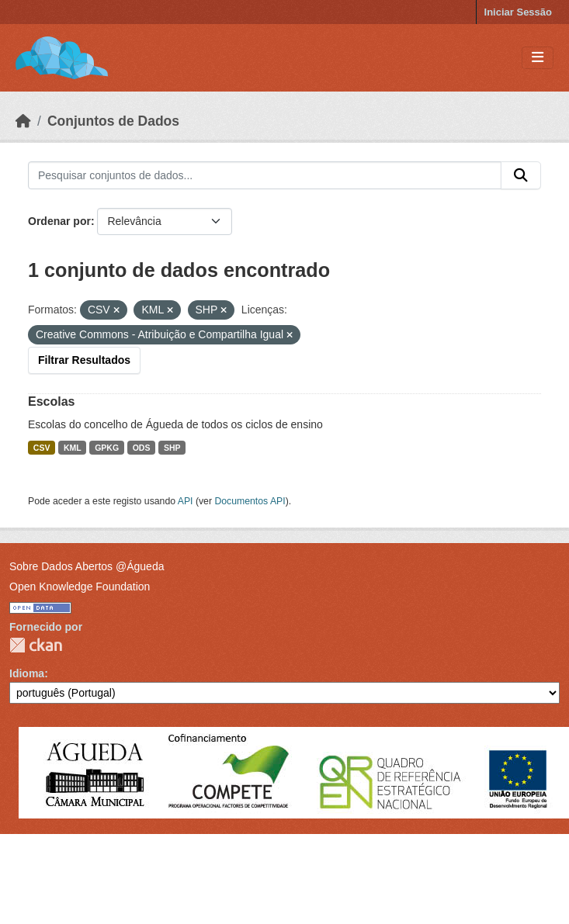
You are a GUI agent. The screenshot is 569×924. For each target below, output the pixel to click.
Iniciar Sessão (518, 12)
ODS (142, 448)
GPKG (107, 448)
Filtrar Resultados (84, 360)
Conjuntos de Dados (113, 121)
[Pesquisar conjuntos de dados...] (265, 175)
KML (73, 448)
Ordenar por (59, 221)
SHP (172, 448)
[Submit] (521, 175)
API (186, 501)
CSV (42, 448)
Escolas (51, 401)
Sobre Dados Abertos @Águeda (87, 566)
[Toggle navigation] (538, 58)
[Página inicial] (23, 121)
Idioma (27, 673)
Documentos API (250, 501)
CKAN (36, 645)
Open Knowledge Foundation (80, 587)
